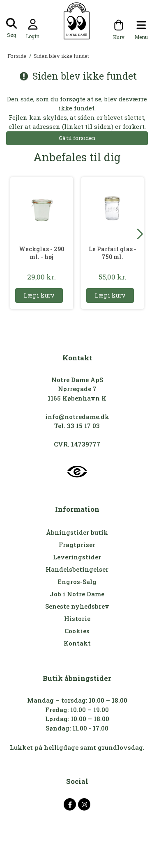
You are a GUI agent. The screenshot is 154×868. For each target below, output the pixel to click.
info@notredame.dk (77, 417)
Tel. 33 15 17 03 (77, 426)
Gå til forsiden (77, 138)
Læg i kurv (39, 295)
